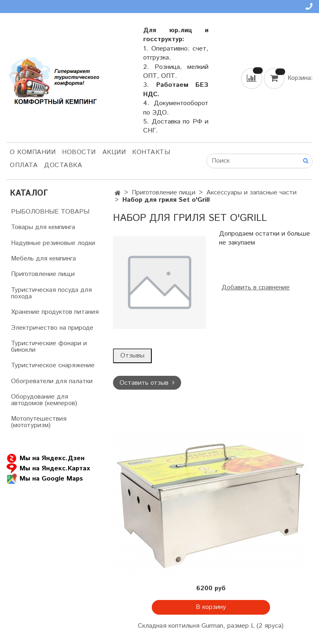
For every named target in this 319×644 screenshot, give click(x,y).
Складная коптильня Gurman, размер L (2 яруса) (211, 626)
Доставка (63, 165)
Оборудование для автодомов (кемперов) (44, 400)
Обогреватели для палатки (52, 381)
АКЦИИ (114, 152)
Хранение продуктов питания (55, 312)
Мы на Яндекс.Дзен (45, 458)
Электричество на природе (52, 328)
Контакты (151, 152)
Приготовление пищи (164, 193)
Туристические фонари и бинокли (49, 347)
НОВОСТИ (79, 152)
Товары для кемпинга (43, 227)
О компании (33, 152)
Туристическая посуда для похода (51, 293)
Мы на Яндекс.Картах (48, 469)
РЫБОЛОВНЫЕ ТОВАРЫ (50, 212)
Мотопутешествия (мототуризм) (39, 422)
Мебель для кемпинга (43, 259)
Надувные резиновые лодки (53, 243)
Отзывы (132, 356)
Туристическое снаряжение (53, 365)
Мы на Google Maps (45, 479)
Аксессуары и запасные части (251, 193)
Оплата (24, 165)
